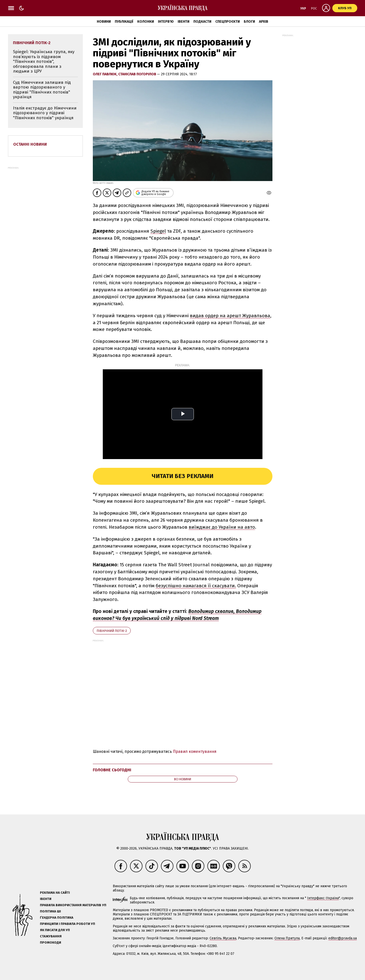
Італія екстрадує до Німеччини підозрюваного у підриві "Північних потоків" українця (45, 113)
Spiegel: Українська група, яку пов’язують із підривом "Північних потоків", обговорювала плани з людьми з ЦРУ (44, 61)
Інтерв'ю (166, 22)
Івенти (183, 22)
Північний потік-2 (112, 631)
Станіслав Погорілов (138, 74)
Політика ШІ (50, 911)
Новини (104, 22)
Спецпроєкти (228, 22)
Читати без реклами (182, 476)
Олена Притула (287, 938)
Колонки (146, 22)
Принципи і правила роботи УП (67, 924)
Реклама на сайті (55, 893)
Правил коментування (195, 751)
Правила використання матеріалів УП (73, 905)
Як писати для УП (55, 930)
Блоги (249, 22)
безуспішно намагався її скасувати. (196, 586)
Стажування (51, 936)
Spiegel (158, 231)
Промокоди (51, 942)
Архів (264, 22)
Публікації (124, 22)
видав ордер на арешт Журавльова (230, 316)
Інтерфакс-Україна (323, 898)
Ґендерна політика (57, 918)
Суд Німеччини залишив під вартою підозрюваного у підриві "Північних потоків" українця (42, 90)
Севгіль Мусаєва (223, 938)
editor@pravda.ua (343, 938)
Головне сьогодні (112, 770)
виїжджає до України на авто (222, 527)
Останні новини (30, 144)
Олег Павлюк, (106, 74)
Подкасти (202, 22)
